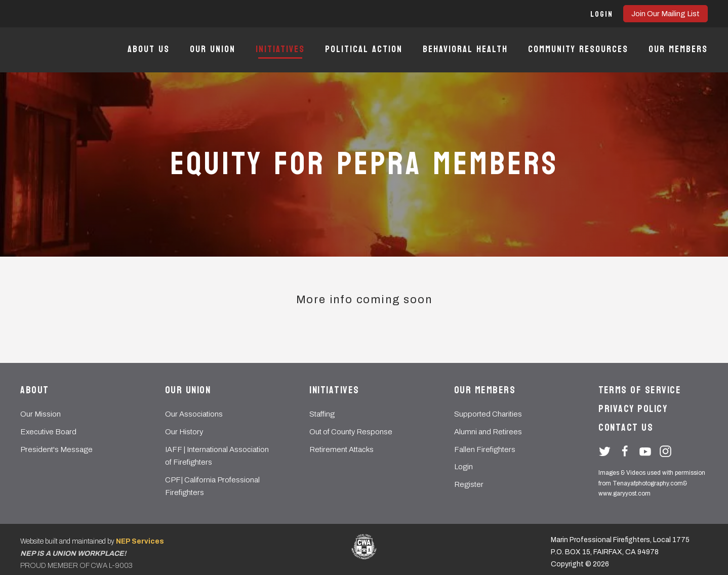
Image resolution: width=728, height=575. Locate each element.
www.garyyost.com (624, 494)
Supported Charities (488, 414)
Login (463, 467)
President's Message (56, 449)
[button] (602, 14)
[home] (52, 50)
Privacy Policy (633, 409)
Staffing (322, 414)
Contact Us (626, 428)
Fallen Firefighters (485, 449)
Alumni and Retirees (488, 432)
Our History (184, 432)
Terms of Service (640, 390)
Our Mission (41, 414)
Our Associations (194, 414)
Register (469, 484)
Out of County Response (351, 432)
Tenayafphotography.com (648, 483)
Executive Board (48, 432)
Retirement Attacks (341, 449)
